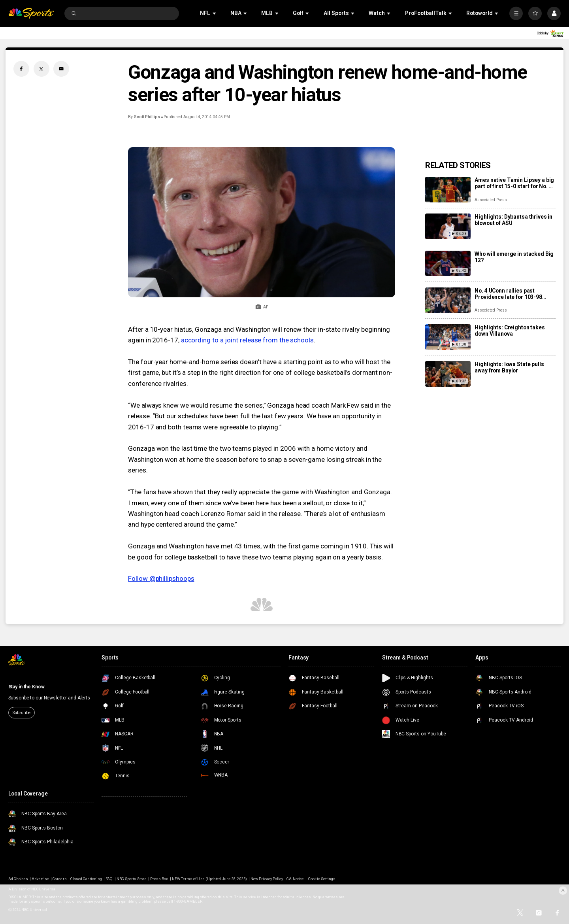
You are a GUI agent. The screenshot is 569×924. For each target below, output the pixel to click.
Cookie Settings (322, 879)
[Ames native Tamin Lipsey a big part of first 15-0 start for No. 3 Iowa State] (448, 190)
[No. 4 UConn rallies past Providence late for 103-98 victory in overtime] (448, 300)
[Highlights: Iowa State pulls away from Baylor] (448, 374)
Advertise (40, 879)
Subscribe (22, 713)
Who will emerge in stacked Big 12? (514, 257)
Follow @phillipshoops (161, 578)
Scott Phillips (147, 117)
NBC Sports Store (132, 879)
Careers (59, 879)
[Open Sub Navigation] (215, 13)
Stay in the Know (26, 687)
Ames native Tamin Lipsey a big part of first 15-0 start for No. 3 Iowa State (514, 183)
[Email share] (61, 69)
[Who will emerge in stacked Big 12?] (448, 264)
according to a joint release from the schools (247, 340)
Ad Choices (18, 879)
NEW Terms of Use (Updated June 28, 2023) (209, 879)
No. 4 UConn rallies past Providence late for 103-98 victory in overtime (508, 294)
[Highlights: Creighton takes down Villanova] (448, 337)
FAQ (109, 879)
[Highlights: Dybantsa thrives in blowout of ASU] (448, 226)
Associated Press (491, 200)
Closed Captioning (86, 879)
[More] (516, 13)
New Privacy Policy (267, 879)
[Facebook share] (21, 69)
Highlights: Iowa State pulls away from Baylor (509, 367)
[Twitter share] (41, 69)
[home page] (31, 14)
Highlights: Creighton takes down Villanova (510, 331)
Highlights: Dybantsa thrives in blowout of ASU (513, 220)
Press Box (159, 879)
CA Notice (295, 879)
